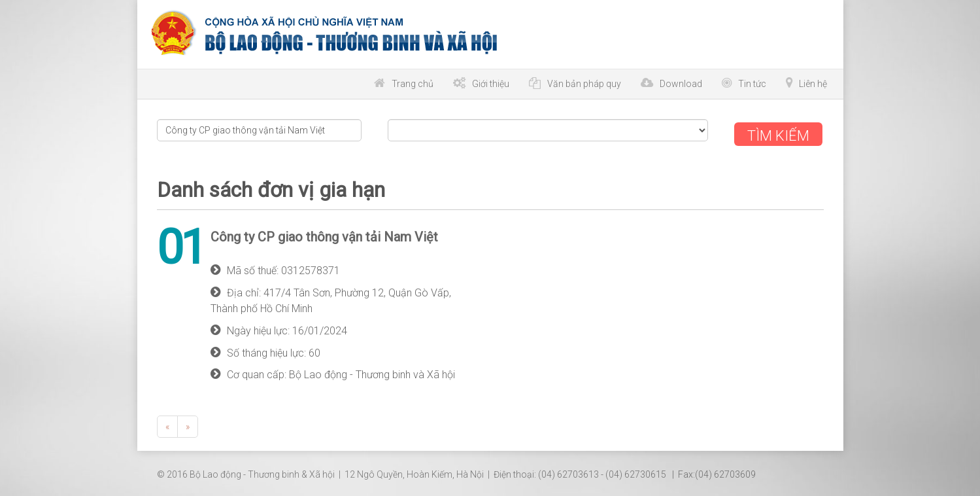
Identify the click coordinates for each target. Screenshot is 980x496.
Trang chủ (413, 84)
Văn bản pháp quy (584, 84)
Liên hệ (813, 84)
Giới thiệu (491, 84)
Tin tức (752, 84)
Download (681, 84)
